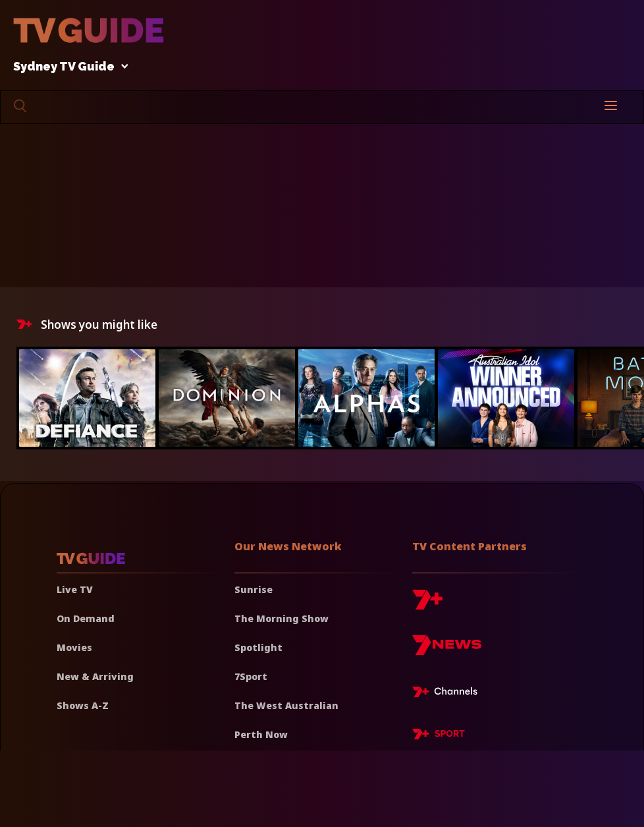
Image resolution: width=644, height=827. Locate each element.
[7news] (447, 650)
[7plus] (427, 605)
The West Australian (286, 705)
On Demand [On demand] (86, 618)
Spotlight (258, 647)
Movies (74, 647)
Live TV (75, 589)
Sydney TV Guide (67, 67)
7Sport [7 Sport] (251, 676)
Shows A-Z (83, 705)
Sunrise (254, 589)
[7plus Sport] (439, 736)
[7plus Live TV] (448, 694)
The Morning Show (282, 618)
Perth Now (261, 734)
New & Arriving (95, 676)
